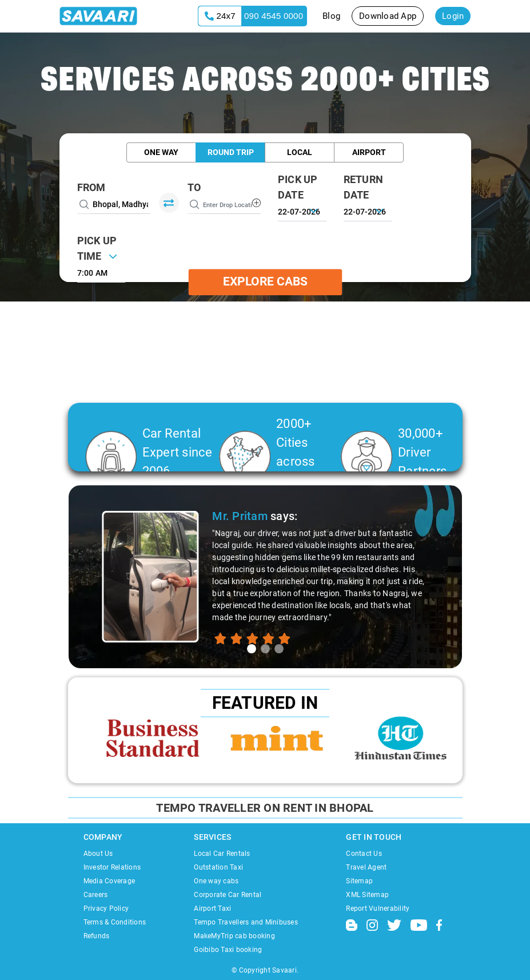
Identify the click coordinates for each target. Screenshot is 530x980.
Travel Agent (366, 867)
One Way (161, 152)
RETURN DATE (364, 187)
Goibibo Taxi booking (228, 950)
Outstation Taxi (218, 867)
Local (300, 152)
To (194, 187)
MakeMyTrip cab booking (234, 936)
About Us (98, 854)
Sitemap (359, 881)
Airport (369, 152)
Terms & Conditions (115, 922)
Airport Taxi (212, 908)
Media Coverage (109, 881)
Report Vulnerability (378, 908)
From (91, 187)
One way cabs (216, 881)
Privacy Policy (106, 908)
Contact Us (364, 854)
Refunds (97, 936)
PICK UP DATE (298, 187)
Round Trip (231, 152)
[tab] (252, 649)
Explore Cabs (265, 281)
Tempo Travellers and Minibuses (246, 922)
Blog (331, 16)
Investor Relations (112, 867)
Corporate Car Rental (228, 895)
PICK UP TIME (97, 248)
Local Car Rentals (222, 854)
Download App (388, 16)
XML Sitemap (367, 895)
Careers (96, 895)
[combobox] (101, 272)
